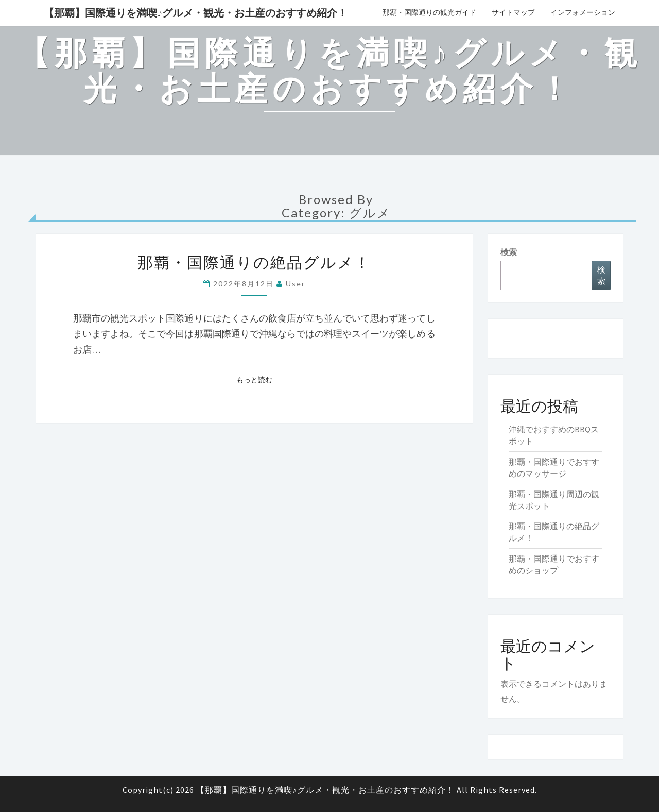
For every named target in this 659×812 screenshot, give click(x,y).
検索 (509, 252)
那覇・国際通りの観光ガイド (429, 12)
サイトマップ (513, 12)
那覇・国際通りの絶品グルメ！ (254, 262)
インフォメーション (583, 12)
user (296, 284)
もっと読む (257, 379)
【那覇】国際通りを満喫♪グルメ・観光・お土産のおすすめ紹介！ (196, 13)
